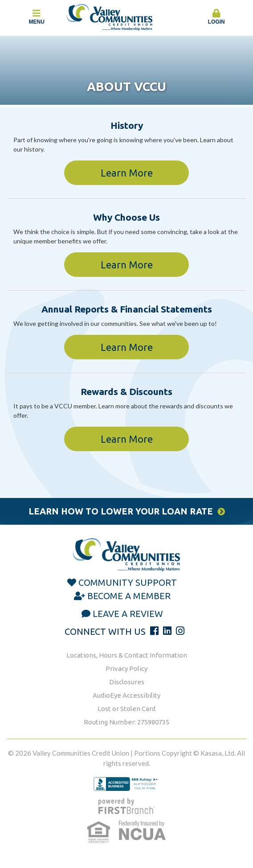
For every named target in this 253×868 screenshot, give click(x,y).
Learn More (127, 173)
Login (217, 17)
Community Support (128, 582)
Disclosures (127, 682)
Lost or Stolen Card (126, 709)
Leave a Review (128, 614)
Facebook (154, 631)
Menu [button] (37, 17)
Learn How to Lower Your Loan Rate (121, 511)
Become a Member (129, 596)
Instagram (180, 631)
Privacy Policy (126, 668)
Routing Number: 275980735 (126, 722)
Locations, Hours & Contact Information (127, 655)
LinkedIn (167, 631)
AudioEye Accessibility (126, 695)
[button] (217, 17)
